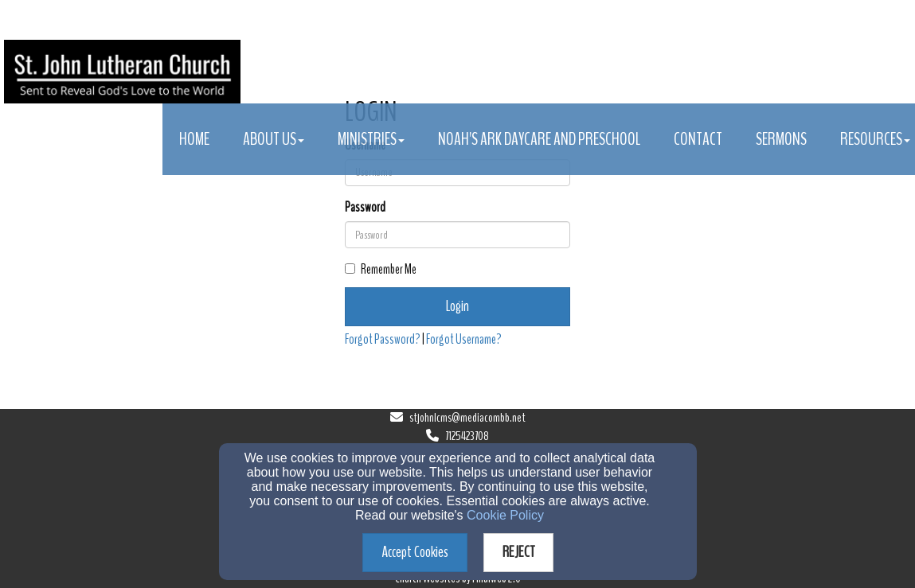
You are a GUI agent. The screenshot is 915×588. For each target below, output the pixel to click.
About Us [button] (274, 139)
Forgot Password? (383, 339)
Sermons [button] (781, 139)
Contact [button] (698, 139)
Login (457, 306)
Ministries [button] (371, 139)
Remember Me (381, 269)
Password (365, 207)
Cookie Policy (505, 515)
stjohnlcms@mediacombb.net (467, 418)
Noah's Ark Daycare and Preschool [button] (539, 139)
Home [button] (194, 139)
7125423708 (467, 436)
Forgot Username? (464, 339)
